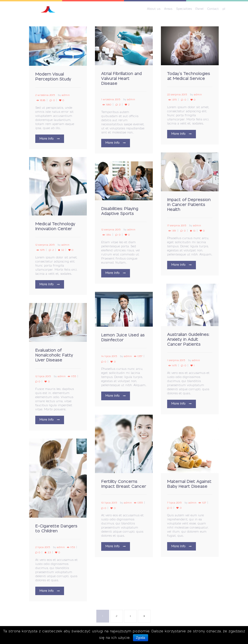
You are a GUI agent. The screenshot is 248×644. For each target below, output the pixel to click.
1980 (109, 105)
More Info (46, 139)
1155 (74, 376)
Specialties (184, 9)
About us (154, 9)
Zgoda (141, 638)
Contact (213, 9)
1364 (108, 235)
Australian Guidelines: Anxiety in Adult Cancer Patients (188, 340)
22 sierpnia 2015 (177, 95)
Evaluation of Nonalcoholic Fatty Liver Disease (54, 355)
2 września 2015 (45, 95)
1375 (174, 100)
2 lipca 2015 (43, 547)
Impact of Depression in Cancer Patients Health (189, 205)
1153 (73, 547)
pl (224, 9)
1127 (204, 503)
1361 (174, 231)
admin (66, 95)
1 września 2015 (111, 100)
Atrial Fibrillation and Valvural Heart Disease (121, 79)
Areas (168, 9)
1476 (174, 366)
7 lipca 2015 (174, 503)
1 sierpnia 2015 (176, 360)
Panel (199, 9)
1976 (42, 250)
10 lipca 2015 (109, 503)
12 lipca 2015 (43, 376)
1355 (140, 503)
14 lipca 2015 (109, 356)
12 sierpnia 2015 (45, 245)
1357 (140, 356)
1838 (43, 100)
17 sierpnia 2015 (177, 226)
